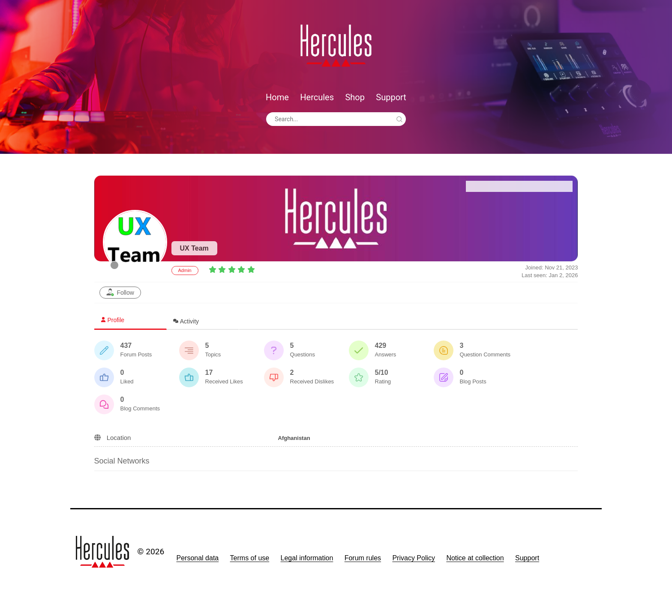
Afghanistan (294, 438)
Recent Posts (546, 186)
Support (391, 97)
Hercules (317, 97)
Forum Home (493, 186)
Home (277, 97)
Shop (355, 97)
